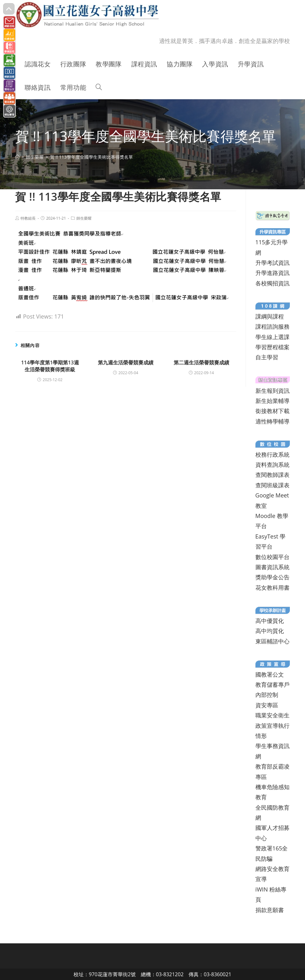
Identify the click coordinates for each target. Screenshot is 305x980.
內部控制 (267, 695)
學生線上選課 (272, 337)
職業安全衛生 (272, 715)
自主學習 (267, 357)
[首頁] (17, 157)
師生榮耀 (84, 218)
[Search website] (99, 88)
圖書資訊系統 (272, 567)
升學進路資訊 (272, 273)
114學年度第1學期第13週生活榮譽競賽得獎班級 (50, 366)
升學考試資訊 (272, 263)
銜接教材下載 (272, 411)
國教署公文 (270, 674)
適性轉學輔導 (272, 421)
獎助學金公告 (272, 577)
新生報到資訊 (272, 391)
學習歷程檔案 (272, 347)
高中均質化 (270, 631)
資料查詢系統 (272, 465)
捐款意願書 (270, 910)
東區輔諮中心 (272, 641)
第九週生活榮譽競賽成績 (126, 362)
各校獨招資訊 (272, 283)
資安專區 (267, 705)
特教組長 (28, 218)
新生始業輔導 (272, 401)
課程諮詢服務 (272, 326)
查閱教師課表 (272, 475)
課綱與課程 (270, 316)
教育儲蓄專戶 (272, 685)
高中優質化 (270, 621)
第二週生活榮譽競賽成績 (201, 362)
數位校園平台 (272, 557)
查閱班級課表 (272, 485)
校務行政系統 (272, 454)
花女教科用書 (272, 587)
